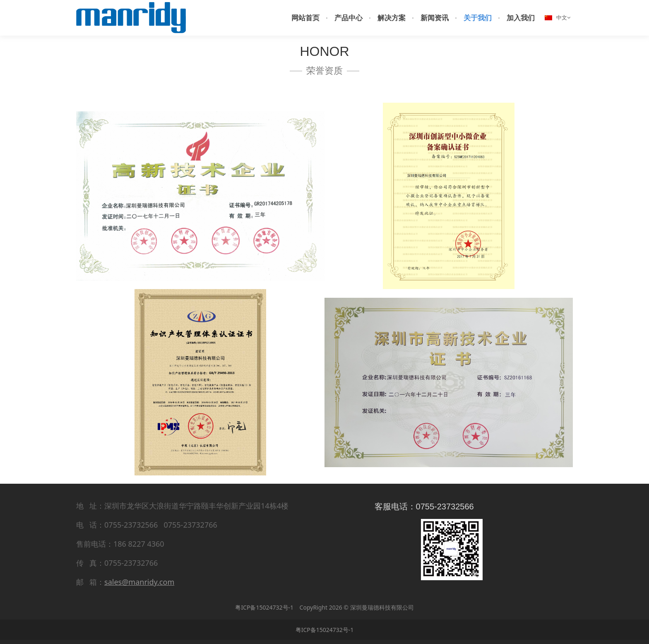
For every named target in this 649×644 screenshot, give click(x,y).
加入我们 (521, 18)
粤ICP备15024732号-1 (264, 607)
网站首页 (305, 18)
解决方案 (392, 18)
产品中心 (349, 18)
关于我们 (478, 18)
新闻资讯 (435, 18)
